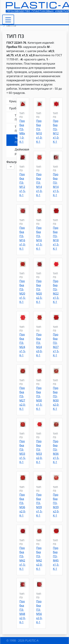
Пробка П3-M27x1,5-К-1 (56, 345)
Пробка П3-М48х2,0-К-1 (23, 612)
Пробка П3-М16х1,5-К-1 (39, 238)
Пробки (11, 108)
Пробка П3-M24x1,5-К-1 (23, 345)
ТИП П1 (16, 118)
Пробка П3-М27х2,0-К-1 (23, 398)
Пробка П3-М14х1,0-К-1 (39, 185)
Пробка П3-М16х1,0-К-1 (23, 238)
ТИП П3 (16, 140)
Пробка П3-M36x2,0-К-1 (23, 505)
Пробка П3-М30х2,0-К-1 (56, 398)
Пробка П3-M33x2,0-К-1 (39, 452)
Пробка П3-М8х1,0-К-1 (22, 131)
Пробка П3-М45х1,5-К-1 (56, 558)
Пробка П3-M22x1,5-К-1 (56, 291)
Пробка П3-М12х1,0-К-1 (56, 131)
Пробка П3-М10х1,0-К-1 (39, 131)
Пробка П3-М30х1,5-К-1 (39, 398)
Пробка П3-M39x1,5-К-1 (39, 505)
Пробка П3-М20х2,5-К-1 (39, 291)
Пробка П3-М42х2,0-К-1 (39, 558)
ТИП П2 (16, 129)
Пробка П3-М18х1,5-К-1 (56, 238)
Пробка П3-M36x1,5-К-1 (56, 452)
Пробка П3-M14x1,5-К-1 (56, 185)
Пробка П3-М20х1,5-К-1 (23, 291)
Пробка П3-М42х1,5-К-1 (23, 558)
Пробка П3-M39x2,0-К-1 (56, 505)
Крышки (11, 101)
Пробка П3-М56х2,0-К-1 (39, 612)
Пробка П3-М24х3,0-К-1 (39, 345)
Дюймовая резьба (16, 151)
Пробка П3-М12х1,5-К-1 (23, 185)
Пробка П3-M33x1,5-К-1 (23, 452)
